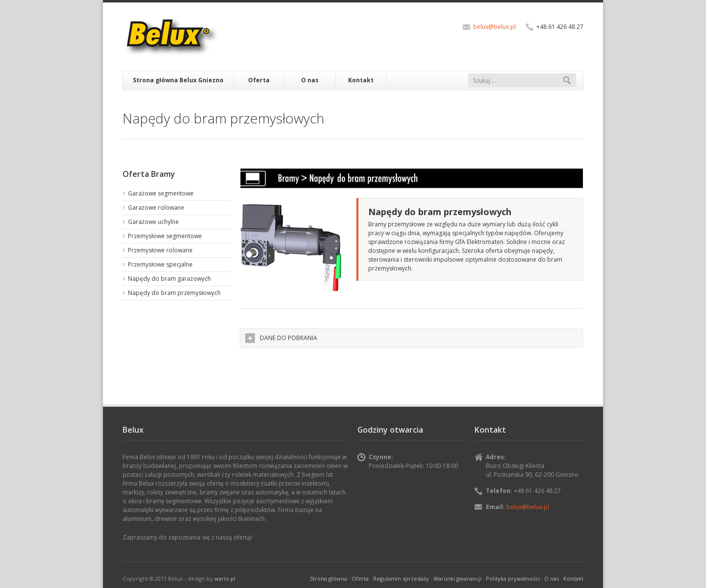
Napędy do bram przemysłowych (174, 293)
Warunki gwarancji (457, 578)
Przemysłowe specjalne (160, 264)
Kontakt (361, 80)
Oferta (259, 80)
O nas (310, 80)
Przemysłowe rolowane (160, 250)
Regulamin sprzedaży (401, 578)
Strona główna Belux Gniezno (178, 80)
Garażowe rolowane (156, 208)
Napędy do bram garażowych (169, 279)
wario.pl (225, 578)
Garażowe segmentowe (161, 193)
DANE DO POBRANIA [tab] (281, 338)
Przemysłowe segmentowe (165, 236)
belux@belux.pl (494, 27)
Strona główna (328, 578)
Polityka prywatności (513, 578)
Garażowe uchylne (153, 222)
